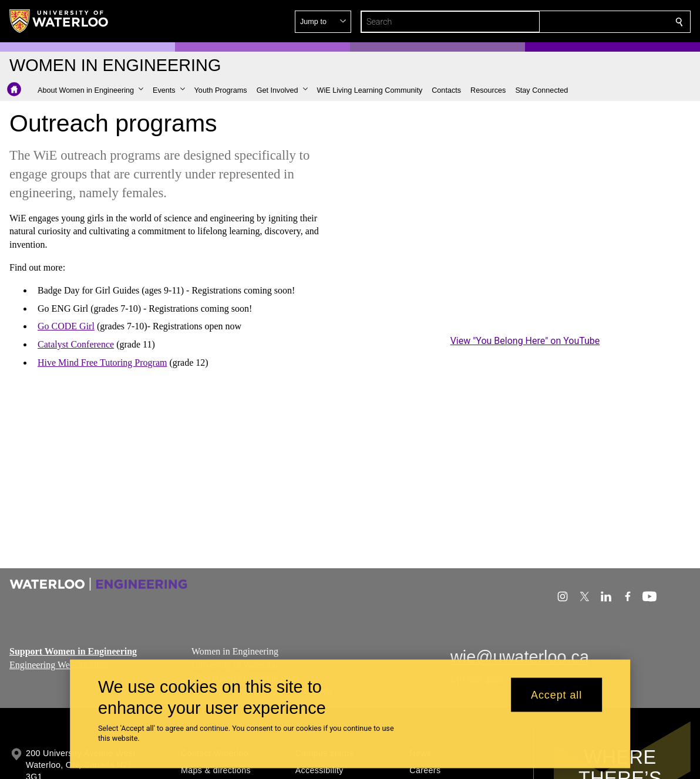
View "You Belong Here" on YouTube (525, 341)
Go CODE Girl (66, 326)
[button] (594, 22)
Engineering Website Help (59, 664)
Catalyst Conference (76, 344)
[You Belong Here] (525, 239)
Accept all (556, 694)
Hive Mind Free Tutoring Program (102, 362)
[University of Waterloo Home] (59, 21)
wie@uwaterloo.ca (520, 657)
